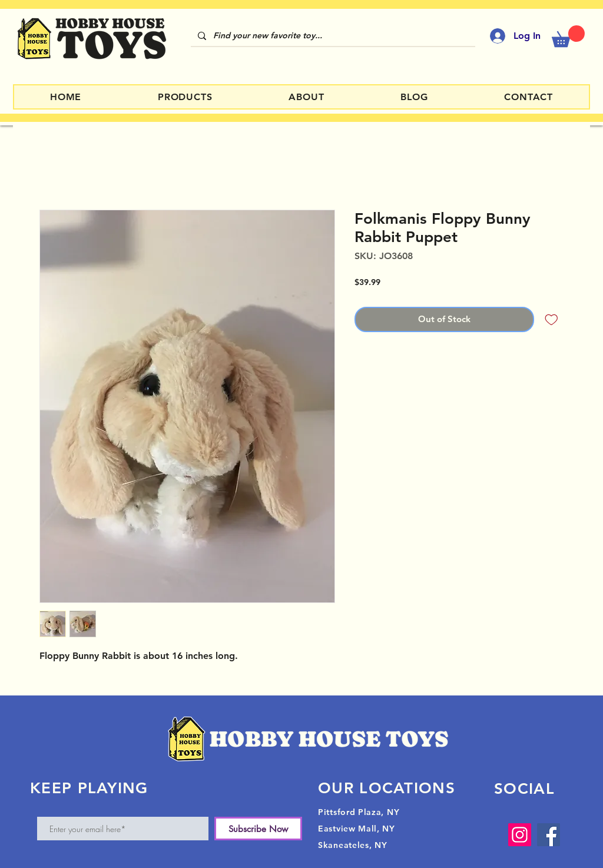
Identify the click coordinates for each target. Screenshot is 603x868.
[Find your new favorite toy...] (332, 36)
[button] (568, 36)
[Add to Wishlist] (551, 319)
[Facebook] (549, 835)
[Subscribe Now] (258, 829)
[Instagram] (520, 835)
